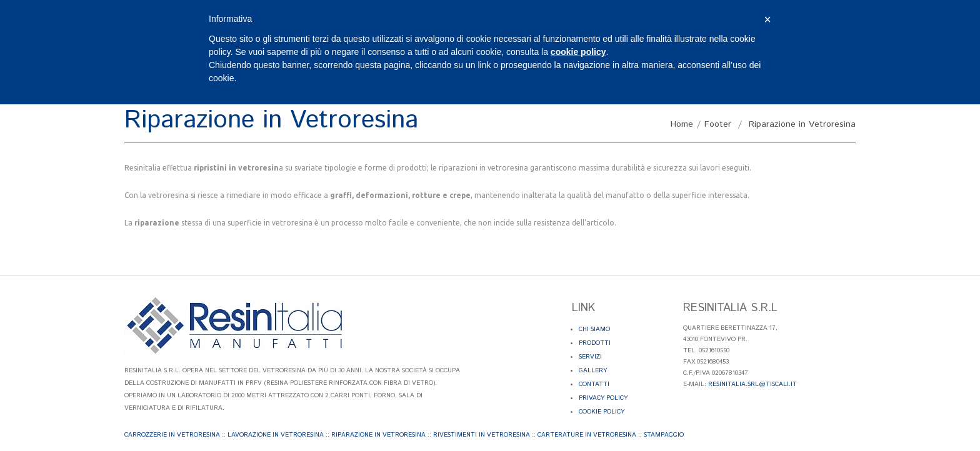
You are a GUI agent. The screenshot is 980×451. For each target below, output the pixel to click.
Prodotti (595, 343)
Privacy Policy (603, 398)
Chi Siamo (594, 329)
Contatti (594, 384)
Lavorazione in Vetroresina (276, 435)
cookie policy (578, 52)
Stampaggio (664, 435)
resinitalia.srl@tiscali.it (752, 384)
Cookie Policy (602, 412)
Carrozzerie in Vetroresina (172, 435)
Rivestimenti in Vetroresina (482, 435)
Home (682, 124)
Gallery (593, 370)
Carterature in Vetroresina (587, 435)
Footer (718, 124)
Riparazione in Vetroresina (378, 435)
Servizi (590, 357)
